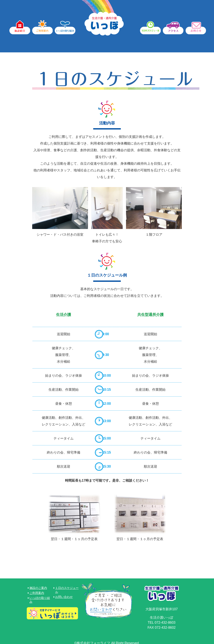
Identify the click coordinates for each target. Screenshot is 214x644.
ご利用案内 (37, 590)
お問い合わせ (64, 594)
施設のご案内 (38, 585)
